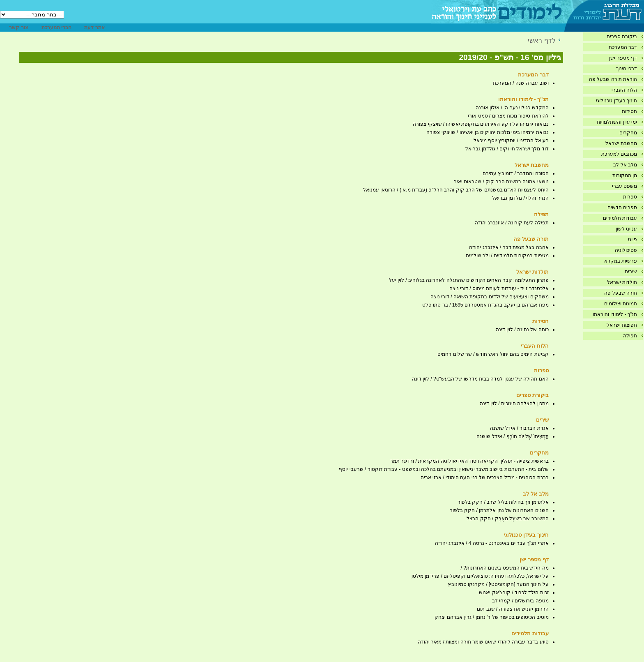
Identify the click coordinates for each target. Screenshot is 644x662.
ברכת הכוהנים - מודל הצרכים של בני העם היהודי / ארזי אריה (485, 477)
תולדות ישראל (622, 282)
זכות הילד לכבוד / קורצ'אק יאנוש (514, 593)
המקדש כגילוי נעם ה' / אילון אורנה (512, 108)
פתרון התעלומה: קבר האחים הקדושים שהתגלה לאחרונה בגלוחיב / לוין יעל (469, 280)
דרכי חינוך (627, 69)
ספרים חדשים (622, 208)
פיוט (632, 240)
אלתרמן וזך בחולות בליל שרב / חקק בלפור (503, 502)
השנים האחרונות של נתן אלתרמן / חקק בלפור (499, 510)
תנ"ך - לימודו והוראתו (615, 314)
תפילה (630, 336)
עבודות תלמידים (620, 218)
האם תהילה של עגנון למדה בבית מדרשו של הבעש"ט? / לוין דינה (480, 379)
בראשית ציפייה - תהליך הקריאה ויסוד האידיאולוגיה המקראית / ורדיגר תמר (469, 461)
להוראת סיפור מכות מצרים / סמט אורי (508, 116)
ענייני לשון (626, 229)
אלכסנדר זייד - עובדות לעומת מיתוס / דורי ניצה (499, 288)
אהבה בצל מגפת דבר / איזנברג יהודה (509, 247)
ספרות (630, 197)
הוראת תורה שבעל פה (613, 79)
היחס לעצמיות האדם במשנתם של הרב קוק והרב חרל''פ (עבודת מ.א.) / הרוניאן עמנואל (456, 190)
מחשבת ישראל (621, 143)
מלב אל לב (625, 165)
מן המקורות (625, 175)
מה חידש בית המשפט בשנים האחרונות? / (505, 568)
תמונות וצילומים (621, 304)
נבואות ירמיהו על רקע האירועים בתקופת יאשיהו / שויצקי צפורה (481, 124)
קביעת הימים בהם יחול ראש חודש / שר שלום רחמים (493, 354)
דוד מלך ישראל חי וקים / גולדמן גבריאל (507, 149)
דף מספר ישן (623, 58)
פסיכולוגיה (626, 250)
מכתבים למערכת (619, 154)
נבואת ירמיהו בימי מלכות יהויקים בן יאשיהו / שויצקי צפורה (487, 132)
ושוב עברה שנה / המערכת (521, 83)
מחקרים (628, 133)
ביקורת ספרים (622, 37)
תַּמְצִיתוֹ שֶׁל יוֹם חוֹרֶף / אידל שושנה (512, 436)
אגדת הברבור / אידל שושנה (519, 428)
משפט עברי (624, 186)
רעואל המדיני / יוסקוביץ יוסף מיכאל (511, 141)
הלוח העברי (624, 90)
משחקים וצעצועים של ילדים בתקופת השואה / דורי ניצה (490, 297)
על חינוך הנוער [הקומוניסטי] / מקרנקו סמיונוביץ (498, 584)
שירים (631, 272)
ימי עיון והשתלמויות (617, 122)
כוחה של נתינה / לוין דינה (522, 330)
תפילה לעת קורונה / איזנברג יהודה (512, 223)
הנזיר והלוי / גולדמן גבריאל (520, 198)
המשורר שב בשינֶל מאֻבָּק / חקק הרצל (507, 519)
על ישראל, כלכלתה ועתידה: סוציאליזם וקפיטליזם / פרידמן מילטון (480, 576)
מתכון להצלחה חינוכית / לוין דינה (514, 404)
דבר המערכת (623, 47)
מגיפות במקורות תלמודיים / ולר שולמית (507, 256)
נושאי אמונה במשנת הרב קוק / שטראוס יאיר (501, 182)
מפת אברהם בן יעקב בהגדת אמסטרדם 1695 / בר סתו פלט (485, 305)
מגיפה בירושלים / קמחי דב (520, 601)
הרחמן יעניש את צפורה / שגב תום (513, 609)
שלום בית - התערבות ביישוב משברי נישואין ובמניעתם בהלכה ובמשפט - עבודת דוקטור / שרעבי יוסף (444, 469)
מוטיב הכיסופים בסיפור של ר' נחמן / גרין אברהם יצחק (492, 617)
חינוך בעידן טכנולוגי (616, 101)
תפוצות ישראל (622, 325)
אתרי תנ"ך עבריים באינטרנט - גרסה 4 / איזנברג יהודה (492, 543)
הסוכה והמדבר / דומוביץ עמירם (516, 173)
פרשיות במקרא (621, 261)
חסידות (629, 111)
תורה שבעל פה (621, 293)
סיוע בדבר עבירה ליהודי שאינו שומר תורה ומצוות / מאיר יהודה (483, 642)
